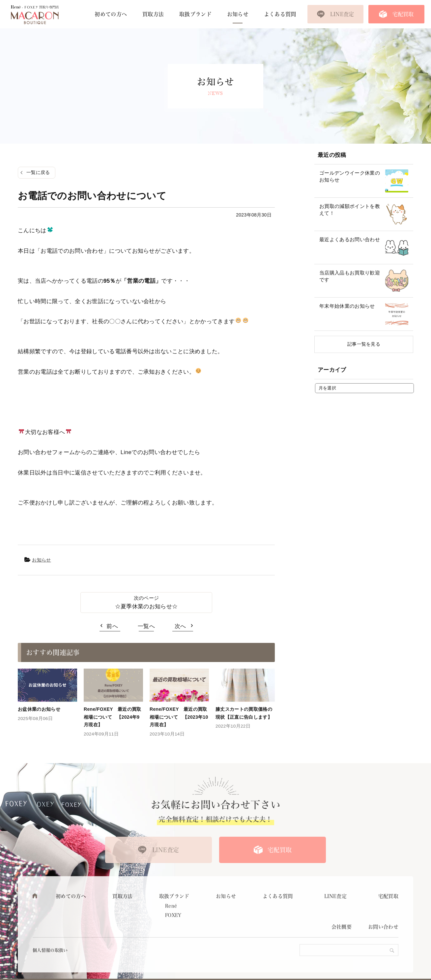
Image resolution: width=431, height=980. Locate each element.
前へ (112, 626)
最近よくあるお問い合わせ (350, 239)
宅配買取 (403, 14)
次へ (180, 626)
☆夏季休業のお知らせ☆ (146, 606)
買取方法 (153, 14)
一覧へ (146, 626)
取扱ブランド (195, 14)
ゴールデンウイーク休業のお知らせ (350, 176)
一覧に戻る (38, 172)
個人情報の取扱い (50, 970)
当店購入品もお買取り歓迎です (350, 276)
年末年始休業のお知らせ (347, 306)
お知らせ (238, 14)
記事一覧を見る (364, 344)
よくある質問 (280, 14)
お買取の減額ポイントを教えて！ (350, 210)
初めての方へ (111, 14)
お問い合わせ (383, 947)
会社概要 (342, 947)
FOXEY (173, 935)
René (171, 925)
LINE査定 (342, 14)
